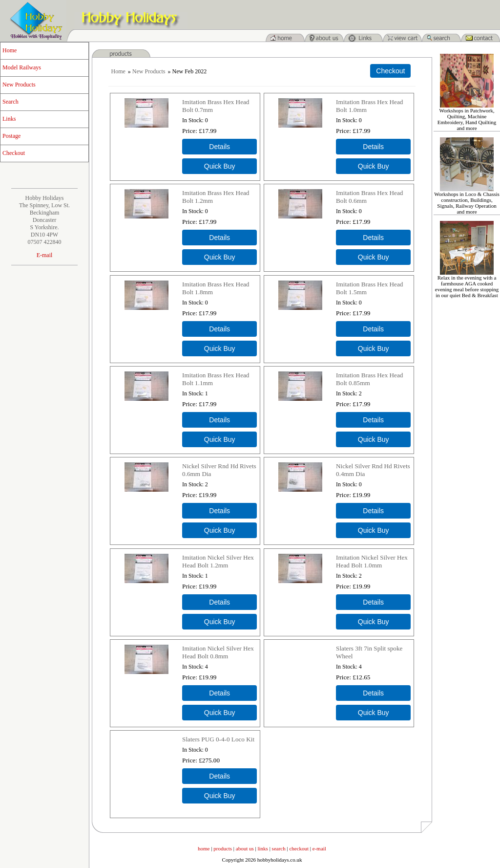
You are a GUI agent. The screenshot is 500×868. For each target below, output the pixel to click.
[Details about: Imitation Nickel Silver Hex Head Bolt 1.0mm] (373, 602)
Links (9, 119)
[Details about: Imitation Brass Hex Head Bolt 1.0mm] (373, 147)
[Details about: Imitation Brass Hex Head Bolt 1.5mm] (373, 329)
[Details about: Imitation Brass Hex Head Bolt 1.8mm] (219, 329)
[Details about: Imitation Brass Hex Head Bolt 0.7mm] (219, 147)
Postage (11, 136)
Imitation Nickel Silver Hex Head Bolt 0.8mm (218, 652)
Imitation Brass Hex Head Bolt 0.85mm (369, 379)
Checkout (14, 153)
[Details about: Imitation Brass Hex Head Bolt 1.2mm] (219, 238)
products (223, 848)
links (263, 848)
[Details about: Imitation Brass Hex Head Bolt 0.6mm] (373, 238)
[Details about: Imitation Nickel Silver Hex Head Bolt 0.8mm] (219, 693)
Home (10, 50)
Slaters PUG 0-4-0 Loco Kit (218, 739)
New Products (19, 85)
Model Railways (22, 67)
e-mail (319, 848)
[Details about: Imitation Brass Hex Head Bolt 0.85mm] (373, 420)
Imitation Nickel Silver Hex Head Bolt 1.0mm (372, 561)
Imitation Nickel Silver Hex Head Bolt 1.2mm (218, 561)
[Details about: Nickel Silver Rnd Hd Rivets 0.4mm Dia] (373, 511)
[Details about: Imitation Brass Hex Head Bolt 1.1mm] (219, 420)
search (279, 848)
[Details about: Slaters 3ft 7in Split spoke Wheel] (373, 693)
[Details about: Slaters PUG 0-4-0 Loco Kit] (219, 776)
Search (10, 102)
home (204, 848)
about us (245, 848)
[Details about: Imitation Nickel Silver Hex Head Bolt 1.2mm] (219, 602)
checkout (299, 848)
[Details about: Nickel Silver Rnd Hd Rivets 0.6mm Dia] (219, 511)
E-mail (45, 255)
